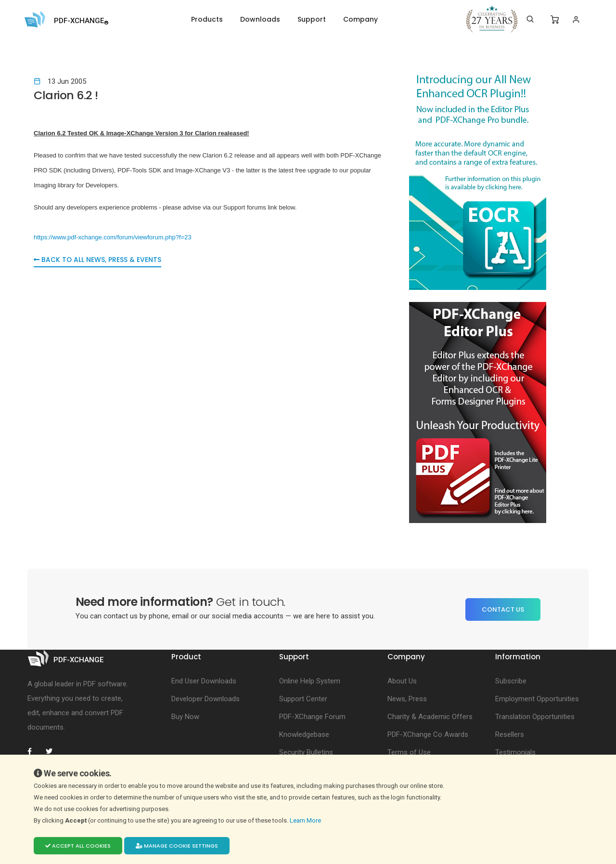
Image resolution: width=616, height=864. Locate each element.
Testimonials (515, 752)
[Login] (576, 20)
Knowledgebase (304, 734)
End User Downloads (204, 681)
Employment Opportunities (537, 699)
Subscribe (511, 681)
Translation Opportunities (535, 717)
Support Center (303, 699)
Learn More (306, 820)
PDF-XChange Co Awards (428, 734)
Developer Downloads (205, 699)
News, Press (407, 699)
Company (360, 19)
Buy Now (185, 717)
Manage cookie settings (177, 846)
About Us (402, 681)
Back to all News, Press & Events (98, 261)
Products (207, 19)
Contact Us (503, 609)
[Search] (530, 19)
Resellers (510, 734)
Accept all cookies (78, 846)
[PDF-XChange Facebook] (35, 751)
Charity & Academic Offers (430, 717)
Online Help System (310, 681)
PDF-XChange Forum (312, 717)
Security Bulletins (306, 752)
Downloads (260, 19)
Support (312, 19)
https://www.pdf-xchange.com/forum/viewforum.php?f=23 (113, 237)
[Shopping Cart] (555, 20)
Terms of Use (409, 752)
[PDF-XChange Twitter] (53, 751)
